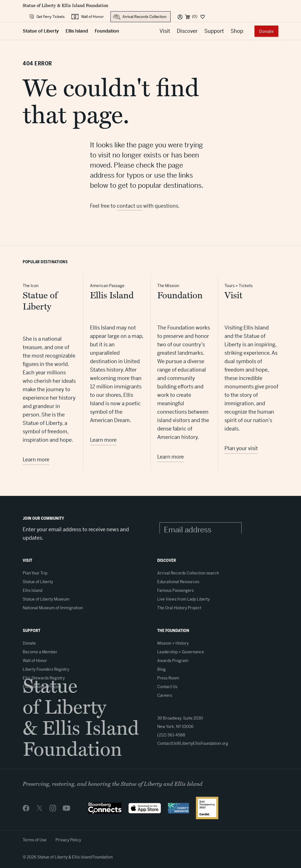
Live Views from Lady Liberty (183, 599)
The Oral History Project (179, 608)
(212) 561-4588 (171, 735)
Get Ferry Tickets (51, 17)
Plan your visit (241, 448)
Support (214, 31)
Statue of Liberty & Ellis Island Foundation (65, 6)
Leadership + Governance (181, 652)
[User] (180, 17)
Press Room (168, 678)
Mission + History (173, 643)
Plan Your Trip (35, 573)
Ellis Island (77, 31)
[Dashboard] (202, 17)
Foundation (107, 31)
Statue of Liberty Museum (46, 599)
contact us (129, 206)
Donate (266, 31)
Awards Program (173, 661)
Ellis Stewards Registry (44, 678)
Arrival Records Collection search (188, 573)
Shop (237, 31)
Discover (187, 31)
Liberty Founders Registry (46, 669)
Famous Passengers (175, 590)
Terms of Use (35, 840)
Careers (165, 695)
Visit (165, 31)
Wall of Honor (92, 17)
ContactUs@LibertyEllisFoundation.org (193, 743)
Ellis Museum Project (42, 687)
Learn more (36, 460)
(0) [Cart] (195, 16)
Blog (161, 669)
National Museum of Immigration (53, 608)
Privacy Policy (68, 840)
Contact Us (167, 687)
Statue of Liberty (41, 31)
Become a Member (40, 652)
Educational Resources (178, 582)
